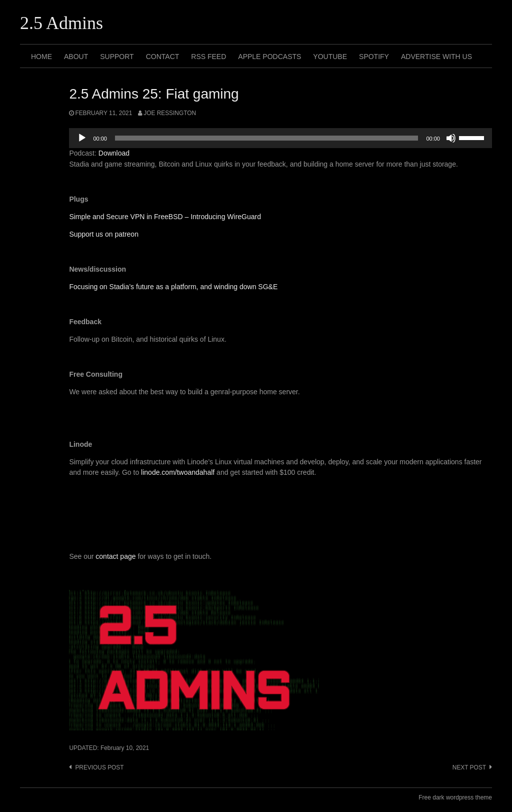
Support (117, 57)
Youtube (330, 57)
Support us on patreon (104, 234)
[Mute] (451, 138)
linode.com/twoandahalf (178, 472)
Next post (469, 767)
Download (114, 153)
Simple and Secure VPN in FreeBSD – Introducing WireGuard (165, 217)
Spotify (374, 57)
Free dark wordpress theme (455, 797)
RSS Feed (208, 57)
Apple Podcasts (269, 57)
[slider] (267, 138)
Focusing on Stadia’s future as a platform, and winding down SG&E (173, 287)
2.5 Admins (61, 23)
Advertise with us (436, 57)
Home (41, 57)
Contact (163, 57)
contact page (115, 556)
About (76, 57)
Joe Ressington (170, 113)
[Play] (82, 138)
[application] (280, 138)
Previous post (99, 767)
